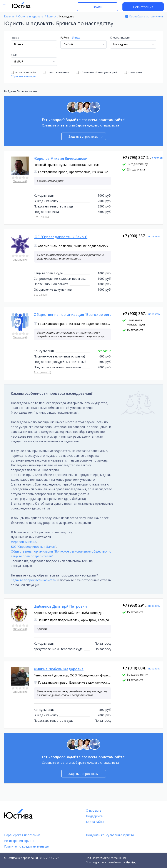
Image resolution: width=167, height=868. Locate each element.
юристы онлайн (23, 72)
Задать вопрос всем (86, 136)
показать (158, 158)
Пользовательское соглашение (106, 858)
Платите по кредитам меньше (26, 846)
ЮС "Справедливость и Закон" (34, 547)
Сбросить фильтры (23, 76)
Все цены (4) (42, 217)
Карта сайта (95, 822)
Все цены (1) (42, 295)
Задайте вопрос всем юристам (34, 580)
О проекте (94, 810)
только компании (56, 72)
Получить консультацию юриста (110, 835)
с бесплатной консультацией (97, 72)
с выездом (133, 72)
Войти (98, 7)
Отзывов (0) (20, 181)
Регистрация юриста (19, 841)
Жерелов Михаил (23, 542)
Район (65, 38)
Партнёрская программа (22, 835)
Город (15, 38)
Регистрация (143, 7)
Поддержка (94, 816)
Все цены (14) (42, 372)
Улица (76, 38)
